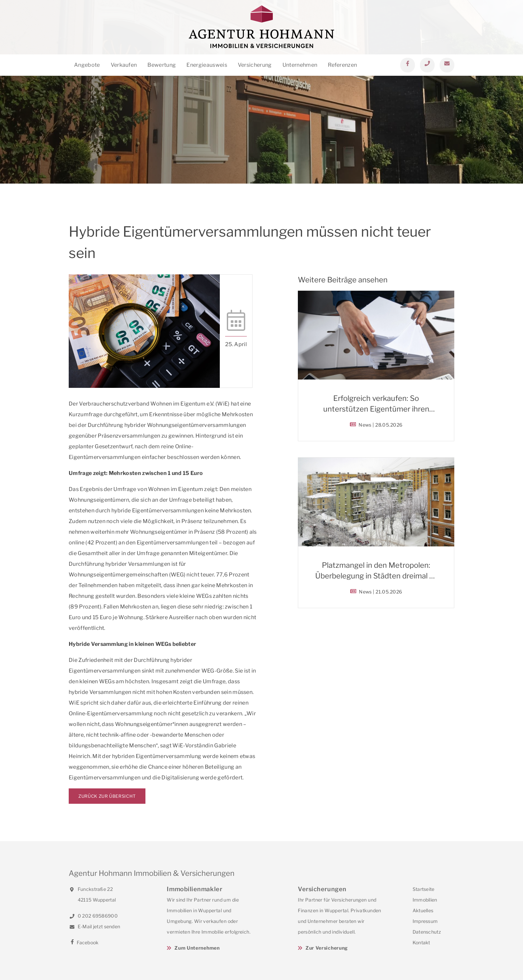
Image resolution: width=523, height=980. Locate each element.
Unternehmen (300, 65)
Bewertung (162, 65)
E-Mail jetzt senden (94, 926)
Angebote (87, 65)
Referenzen (342, 65)
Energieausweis (207, 65)
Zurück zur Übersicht (107, 796)
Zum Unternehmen (197, 948)
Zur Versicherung (327, 948)
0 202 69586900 (93, 916)
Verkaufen (124, 65)
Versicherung (255, 65)
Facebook (84, 942)
